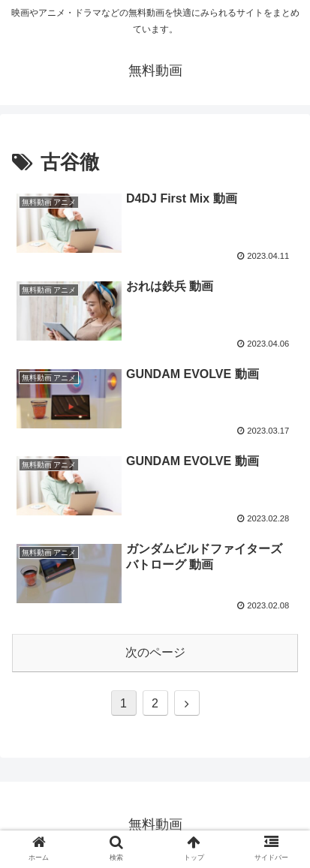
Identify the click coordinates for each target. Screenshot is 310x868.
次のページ (155, 652)
